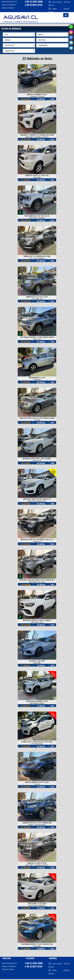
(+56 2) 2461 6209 (34, 964)
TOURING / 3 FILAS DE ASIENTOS (37, 825)
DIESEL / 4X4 (37, 339)
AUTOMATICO (37, 380)
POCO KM (37, 420)
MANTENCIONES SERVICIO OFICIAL (37, 501)
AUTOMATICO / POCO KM (37, 96)
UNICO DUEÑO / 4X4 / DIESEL (37, 582)
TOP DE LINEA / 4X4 (37, 299)
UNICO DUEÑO (37, 177)
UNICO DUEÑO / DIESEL (37, 623)
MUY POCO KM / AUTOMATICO (37, 906)
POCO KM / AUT (37, 461)
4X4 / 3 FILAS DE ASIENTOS (37, 258)
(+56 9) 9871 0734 (34, 5)
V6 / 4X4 (37, 785)
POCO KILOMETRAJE (37, 744)
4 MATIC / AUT (37, 542)
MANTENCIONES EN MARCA (37, 704)
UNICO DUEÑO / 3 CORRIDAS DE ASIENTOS (37, 137)
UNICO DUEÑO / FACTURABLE (37, 218)
